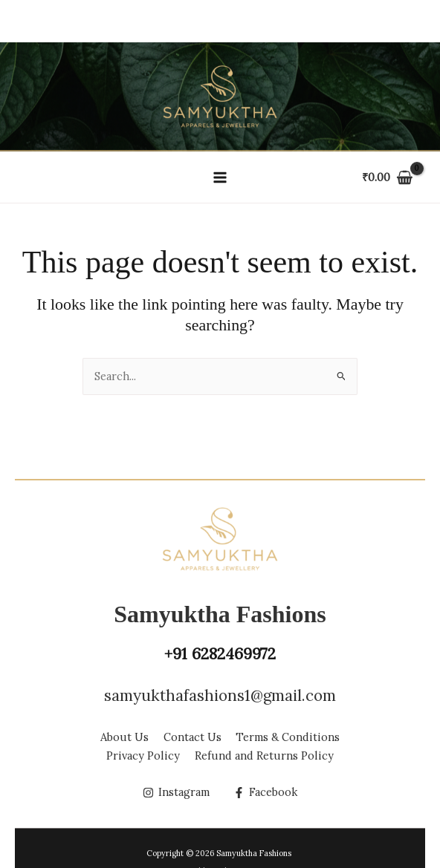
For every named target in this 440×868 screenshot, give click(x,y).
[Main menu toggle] (220, 177)
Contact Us (192, 738)
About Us (124, 738)
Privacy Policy (143, 756)
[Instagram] (176, 793)
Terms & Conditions (288, 738)
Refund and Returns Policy (264, 756)
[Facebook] (265, 793)
